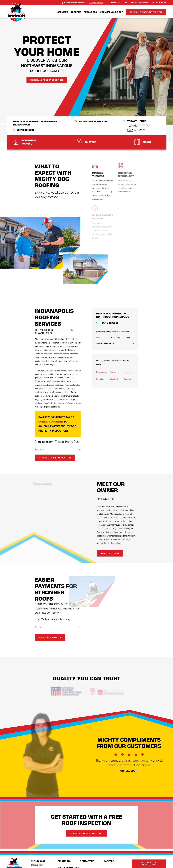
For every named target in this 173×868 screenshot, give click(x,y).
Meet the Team (114, 553)
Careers (109, 861)
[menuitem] (63, 12)
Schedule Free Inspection (146, 12)
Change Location (96, 3)
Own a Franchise (140, 3)
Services (63, 12)
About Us (76, 12)
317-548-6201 (159, 3)
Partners (115, 3)
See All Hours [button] (136, 130)
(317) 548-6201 (26, 130)
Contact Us (87, 861)
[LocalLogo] (16, 12)
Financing (64, 861)
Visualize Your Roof (111, 12)
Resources (90, 12)
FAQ (126, 3)
